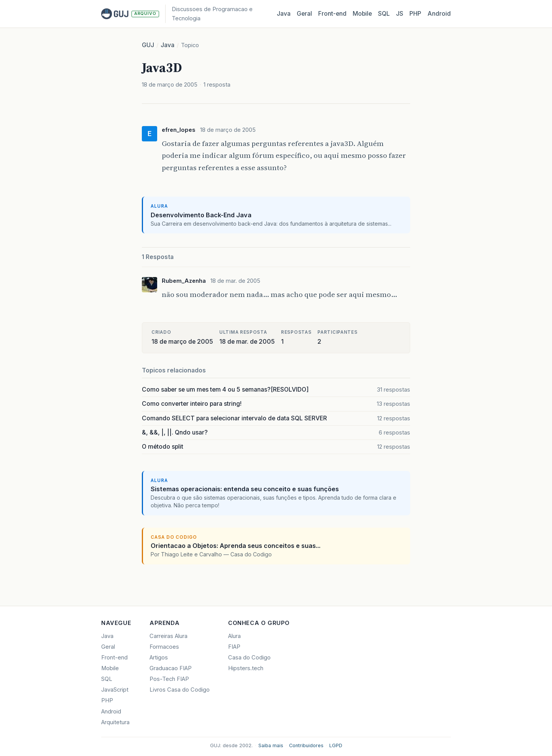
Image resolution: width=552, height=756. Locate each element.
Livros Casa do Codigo (180, 690)
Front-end (114, 658)
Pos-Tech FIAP (169, 679)
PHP (415, 14)
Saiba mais (271, 745)
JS (400, 14)
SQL (384, 14)
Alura (234, 636)
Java (284, 14)
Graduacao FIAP (171, 668)
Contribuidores (306, 745)
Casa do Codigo (249, 658)
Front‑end (332, 14)
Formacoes (164, 647)
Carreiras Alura (168, 636)
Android (439, 14)
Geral (304, 14)
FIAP (234, 647)
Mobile (362, 14)
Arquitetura (115, 722)
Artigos (159, 658)
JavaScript (115, 690)
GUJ (148, 45)
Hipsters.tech (246, 668)
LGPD (336, 745)
